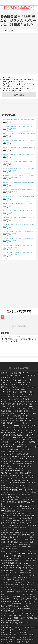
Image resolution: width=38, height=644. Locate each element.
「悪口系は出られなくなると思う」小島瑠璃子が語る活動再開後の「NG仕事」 (19, 232)
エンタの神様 (33, 396)
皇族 (19, 560)
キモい (16, 598)
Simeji (27, 584)
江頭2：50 (22, 533)
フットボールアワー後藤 (8, 459)
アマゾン (31, 422)
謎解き (23, 525)
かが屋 (3, 626)
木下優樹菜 (21, 565)
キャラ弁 (19, 543)
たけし (31, 502)
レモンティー (22, 481)
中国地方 (11, 635)
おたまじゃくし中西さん (8, 574)
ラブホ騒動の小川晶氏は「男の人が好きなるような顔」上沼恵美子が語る (18, 127)
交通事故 (19, 431)
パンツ (14, 565)
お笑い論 (34, 624)
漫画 (7, 511)
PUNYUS (14, 607)
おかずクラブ (10, 593)
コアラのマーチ (6, 588)
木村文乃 (4, 555)
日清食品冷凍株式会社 (8, 492)
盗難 (31, 530)
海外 (22, 401)
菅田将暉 (4, 553)
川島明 (25, 548)
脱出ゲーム (10, 525)
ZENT (3, 504)
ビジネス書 (19, 537)
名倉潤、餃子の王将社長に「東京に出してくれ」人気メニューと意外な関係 (19, 169)
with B (35, 572)
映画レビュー (19, 553)
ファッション (12, 567)
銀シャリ (4, 616)
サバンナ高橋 (5, 633)
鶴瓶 (3, 612)
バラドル (18, 382)
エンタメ (27, 384)
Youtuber (27, 535)
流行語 (10, 598)
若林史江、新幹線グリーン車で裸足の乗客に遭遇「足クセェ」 (19, 204)
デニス (25, 518)
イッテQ (4, 396)
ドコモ (3, 528)
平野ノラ (4, 434)
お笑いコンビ (23, 476)
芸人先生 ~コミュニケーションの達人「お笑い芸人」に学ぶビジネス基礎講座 (19, 540)
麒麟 (19, 548)
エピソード (33, 375)
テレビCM (26, 434)
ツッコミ (12, 605)
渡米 (25, 558)
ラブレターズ (12, 560)
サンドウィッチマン (17, 393)
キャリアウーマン (11, 576)
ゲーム (3, 525)
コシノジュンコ (22, 576)
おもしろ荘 (12, 415)
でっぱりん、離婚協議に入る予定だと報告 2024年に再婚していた (19, 148)
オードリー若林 (17, 624)
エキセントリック (18, 483)
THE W (10, 396)
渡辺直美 (16, 408)
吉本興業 (9, 401)
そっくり (4, 586)
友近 (16, 521)
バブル (32, 492)
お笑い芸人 (5, 375)
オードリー (15, 384)
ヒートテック (5, 600)
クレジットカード (6, 474)
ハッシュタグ (5, 548)
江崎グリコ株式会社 (21, 502)
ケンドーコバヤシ (6, 422)
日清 (35, 431)
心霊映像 (11, 530)
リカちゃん (28, 572)
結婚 (9, 438)
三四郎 (16, 609)
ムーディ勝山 (5, 469)
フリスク (28, 485)
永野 (3, 576)
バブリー (25, 492)
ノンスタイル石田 (18, 455)
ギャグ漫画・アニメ (7, 389)
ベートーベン (18, 595)
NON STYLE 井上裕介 (23, 600)
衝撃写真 (24, 581)
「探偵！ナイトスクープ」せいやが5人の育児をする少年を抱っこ (18, 218)
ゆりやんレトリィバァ (8, 490)
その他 (8, 384)
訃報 (23, 443)
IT (10, 408)
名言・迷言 (24, 396)
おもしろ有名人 (26, 415)
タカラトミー (19, 572)
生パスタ (29, 490)
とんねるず (31, 607)
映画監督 (9, 504)
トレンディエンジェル (8, 436)
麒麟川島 (29, 628)
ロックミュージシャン (18, 471)
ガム (27, 521)
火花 (33, 551)
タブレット (20, 485)
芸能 (34, 382)
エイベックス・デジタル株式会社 (20, 511)
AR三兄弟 (4, 602)
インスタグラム (32, 403)
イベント (10, 533)
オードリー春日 (6, 624)
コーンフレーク (6, 516)
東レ (13, 509)
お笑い (30, 391)
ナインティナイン (6, 579)
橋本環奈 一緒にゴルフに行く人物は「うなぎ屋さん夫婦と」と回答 (19, 211)
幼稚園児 (27, 546)
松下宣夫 (31, 518)
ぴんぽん (15, 429)
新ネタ (22, 504)
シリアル (15, 516)
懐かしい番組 (5, 393)
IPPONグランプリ (24, 398)
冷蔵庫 (10, 521)
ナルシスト (20, 584)
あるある (27, 499)
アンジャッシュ (6, 565)
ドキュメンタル (22, 462)
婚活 (31, 412)
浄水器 (33, 509)
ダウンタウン (20, 377)
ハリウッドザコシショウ (8, 391)
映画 (3, 511)
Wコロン (30, 525)
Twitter (3, 401)
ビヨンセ (16, 499)
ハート (20, 579)
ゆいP (17, 593)
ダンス (21, 516)
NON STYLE (19, 436)
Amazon (33, 410)
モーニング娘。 (12, 569)
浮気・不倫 (30, 614)
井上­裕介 (4, 560)
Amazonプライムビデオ (20, 422)
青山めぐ (4, 499)
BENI (21, 499)
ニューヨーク (5, 558)
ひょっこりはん (6, 551)
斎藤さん (33, 584)
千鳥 (12, 382)
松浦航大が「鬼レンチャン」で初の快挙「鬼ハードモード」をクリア (19, 120)
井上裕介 (33, 600)
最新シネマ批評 (29, 553)
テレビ (10, 535)
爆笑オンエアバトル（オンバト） (11, 448)
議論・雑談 (18, 375)
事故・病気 (15, 403)
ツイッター (5, 405)
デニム (3, 569)
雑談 (18, 391)
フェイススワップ (15, 581)
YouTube (12, 405)
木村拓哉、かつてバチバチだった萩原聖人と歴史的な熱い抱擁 (19, 183)
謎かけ (18, 525)
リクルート (25, 523)
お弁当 (13, 543)
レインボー (15, 551)
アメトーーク (26, 382)
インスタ (16, 495)
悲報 (32, 488)
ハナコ (28, 443)
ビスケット (15, 588)
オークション (24, 530)
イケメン (18, 518)
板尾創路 (11, 555)
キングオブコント (23, 386)
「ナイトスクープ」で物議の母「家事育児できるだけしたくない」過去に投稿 (19, 246)
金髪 (28, 533)
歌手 (28, 509)
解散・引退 (5, 408)
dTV (23, 514)
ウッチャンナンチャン (28, 448)
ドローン (26, 469)
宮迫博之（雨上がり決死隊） (23, 450)
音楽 (18, 415)
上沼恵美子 (18, 452)
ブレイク (22, 410)
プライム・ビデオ (6, 464)
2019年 (19, 459)
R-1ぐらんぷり (5, 386)
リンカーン (5, 417)
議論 (3, 384)
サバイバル (5, 462)
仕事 (33, 535)
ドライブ (34, 533)
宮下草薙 (4, 445)
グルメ (32, 434)
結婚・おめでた (6, 403)
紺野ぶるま (17, 621)
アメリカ (25, 555)
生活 (31, 436)
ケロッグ (28, 514)
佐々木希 (4, 567)
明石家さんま (22, 441)
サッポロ (23, 586)
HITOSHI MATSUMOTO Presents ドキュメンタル (14, 467)
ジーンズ (31, 567)
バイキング (10, 537)
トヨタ (22, 474)
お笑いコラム (30, 405)
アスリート (5, 591)
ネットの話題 (24, 598)
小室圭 (31, 560)
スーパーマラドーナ (20, 419)
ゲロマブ (18, 492)
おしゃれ (25, 574)
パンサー (10, 609)
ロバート (15, 412)
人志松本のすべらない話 (17, 417)
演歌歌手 (22, 521)
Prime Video (31, 467)
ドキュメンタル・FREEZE (21, 379)
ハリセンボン (12, 441)
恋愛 (21, 408)
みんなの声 (32, 602)
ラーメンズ (5, 488)
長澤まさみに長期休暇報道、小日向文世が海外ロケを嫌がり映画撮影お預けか (19, 190)
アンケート (5, 605)
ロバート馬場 (24, 631)
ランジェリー (23, 602)
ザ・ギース (27, 543)
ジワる (19, 574)
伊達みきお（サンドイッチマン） (18, 616)
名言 (12, 523)
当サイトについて (6, 443)
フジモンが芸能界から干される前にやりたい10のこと (16, 497)
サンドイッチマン (6, 619)
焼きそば (16, 504)
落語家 (16, 535)
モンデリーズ (5, 523)
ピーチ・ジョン (13, 602)
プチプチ (26, 579)
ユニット (12, 591)
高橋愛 (20, 569)
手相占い (4, 535)
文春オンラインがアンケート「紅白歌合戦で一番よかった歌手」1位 (19, 134)
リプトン (13, 481)
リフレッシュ (13, 488)
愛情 (33, 546)
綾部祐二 (19, 558)
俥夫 (31, 591)
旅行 (28, 588)
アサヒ (10, 586)
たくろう (10, 626)
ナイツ (3, 537)
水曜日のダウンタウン (8, 377)
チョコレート (17, 434)
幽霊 (24, 528)
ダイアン (25, 452)
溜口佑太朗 (5, 562)
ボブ (15, 579)
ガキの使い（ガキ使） (30, 389)
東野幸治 (30, 609)
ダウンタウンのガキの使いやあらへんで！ (13, 614)
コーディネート (22, 567)
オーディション (6, 471)
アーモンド (5, 502)
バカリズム (26, 624)
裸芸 (9, 412)
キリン (16, 586)
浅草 (18, 591)
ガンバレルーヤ (19, 626)
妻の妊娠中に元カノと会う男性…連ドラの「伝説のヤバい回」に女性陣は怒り (18, 176)
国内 (22, 384)
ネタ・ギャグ (18, 389)
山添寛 (28, 562)
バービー (13, 548)
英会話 (12, 572)
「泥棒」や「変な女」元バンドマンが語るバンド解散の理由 (19, 225)
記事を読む (19, 95)
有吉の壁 (16, 396)
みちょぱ (30, 633)
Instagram (28, 401)
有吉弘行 (10, 419)
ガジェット (26, 459)
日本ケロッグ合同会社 (8, 518)
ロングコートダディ (31, 626)
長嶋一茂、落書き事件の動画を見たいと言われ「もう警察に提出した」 (19, 155)
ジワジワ (33, 574)
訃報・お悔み (5, 410)
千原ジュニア (28, 431)
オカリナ (24, 593)
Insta (10, 499)
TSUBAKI (10, 495)
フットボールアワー (27, 457)
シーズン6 (13, 462)
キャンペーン (29, 478)
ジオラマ (16, 474)
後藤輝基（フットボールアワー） (11, 457)
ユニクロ (13, 600)
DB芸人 (24, 391)
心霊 (28, 528)
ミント (34, 485)
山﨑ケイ (22, 562)
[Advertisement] (19, 55)
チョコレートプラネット (20, 619)
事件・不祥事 (22, 607)
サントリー (27, 569)
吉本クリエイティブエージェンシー (11, 427)
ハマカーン (17, 514)
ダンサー (24, 621)
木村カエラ (31, 586)
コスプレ (4, 441)
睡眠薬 (27, 488)
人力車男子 (25, 591)
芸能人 (13, 469)
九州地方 (9, 612)
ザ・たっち (5, 581)
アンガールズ (16, 438)
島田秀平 (4, 415)
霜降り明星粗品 (18, 612)
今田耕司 (23, 609)
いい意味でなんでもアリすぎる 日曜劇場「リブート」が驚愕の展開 (19, 162)
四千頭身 (4, 628)
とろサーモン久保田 (7, 452)
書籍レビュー (5, 543)
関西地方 (14, 386)
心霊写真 (4, 530)
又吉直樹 (24, 438)
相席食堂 (4, 635)
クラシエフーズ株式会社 (8, 485)
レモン (34, 569)
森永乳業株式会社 (6, 483)
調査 (18, 605)
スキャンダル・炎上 (7, 379)
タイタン (10, 595)
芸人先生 (26, 537)
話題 (11, 375)
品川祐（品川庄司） (7, 450)
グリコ (12, 502)
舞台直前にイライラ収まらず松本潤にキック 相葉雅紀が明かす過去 (19, 141)
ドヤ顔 (13, 584)
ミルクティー (5, 481)
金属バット (12, 628)
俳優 (3, 593)
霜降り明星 (14, 410)
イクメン (24, 605)
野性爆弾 (15, 398)
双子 (30, 581)
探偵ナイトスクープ (31, 417)
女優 (22, 535)
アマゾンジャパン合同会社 (9, 478)
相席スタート (13, 562)
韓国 (13, 528)
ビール (25, 436)
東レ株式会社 (21, 509)
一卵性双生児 (5, 584)
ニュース (25, 375)
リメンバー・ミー (17, 546)
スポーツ (29, 471)
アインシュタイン (6, 621)
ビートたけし (24, 412)
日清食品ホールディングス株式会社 (11, 507)
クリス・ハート (6, 509)
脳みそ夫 (4, 598)
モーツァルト (28, 595)
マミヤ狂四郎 (5, 431)
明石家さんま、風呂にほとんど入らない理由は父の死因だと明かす (19, 197)
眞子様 (25, 560)
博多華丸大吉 (21, 628)
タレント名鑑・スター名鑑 (18, 633)
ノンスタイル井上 (6, 455)
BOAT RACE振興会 (6, 429)
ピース (13, 558)
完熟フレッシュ (25, 551)
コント (3, 595)
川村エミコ (5, 572)
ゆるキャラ (27, 393)
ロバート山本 (5, 631)
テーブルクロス (6, 424)
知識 (35, 436)
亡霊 (17, 530)
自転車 (3, 533)
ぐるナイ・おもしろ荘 (15, 445)
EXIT (28, 410)
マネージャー (32, 593)
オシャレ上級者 (6, 607)
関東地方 (17, 401)
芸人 (32, 398)
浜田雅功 (21, 478)
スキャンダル (5, 382)
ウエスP (4, 412)
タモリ (3, 609)
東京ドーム (33, 523)
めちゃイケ (17, 443)
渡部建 (28, 565)
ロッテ (22, 588)
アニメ (18, 523)
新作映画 (11, 553)
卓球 (21, 429)
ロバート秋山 (15, 631)
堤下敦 (13, 431)
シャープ (4, 521)
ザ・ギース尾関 (6, 546)
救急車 (19, 528)
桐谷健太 (18, 555)
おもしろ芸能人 (6, 398)
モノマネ (31, 558)
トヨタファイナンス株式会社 (9, 476)
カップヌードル (20, 490)
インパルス (28, 429)
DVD (16, 533)
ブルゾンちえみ (20, 405)
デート (3, 438)
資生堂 (3, 495)
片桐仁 (21, 488)
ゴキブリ (34, 511)
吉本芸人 (19, 469)
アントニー (26, 507)
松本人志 (23, 403)
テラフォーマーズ (6, 514)
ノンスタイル (32, 438)
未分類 (3, 419)
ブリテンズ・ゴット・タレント (21, 424)
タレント (27, 408)
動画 (9, 528)
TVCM (10, 434)
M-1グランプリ (29, 377)
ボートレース (27, 427)
